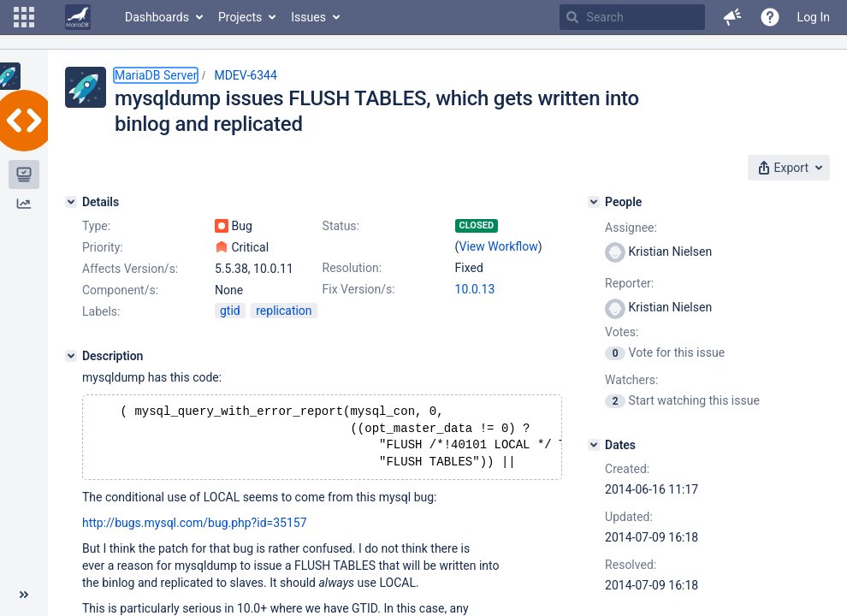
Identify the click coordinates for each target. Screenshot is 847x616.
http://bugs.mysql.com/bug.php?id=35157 (195, 530)
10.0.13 (475, 289)
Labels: (101, 311)
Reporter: (629, 283)
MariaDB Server (156, 75)
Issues (308, 17)
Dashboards (157, 17)
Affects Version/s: (130, 269)
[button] (24, 17)
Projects (240, 17)
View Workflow (499, 246)
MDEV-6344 (245, 75)
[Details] (71, 202)
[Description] (71, 356)
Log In (814, 17)
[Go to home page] (78, 17)
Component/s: (120, 290)
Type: (96, 226)
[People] (594, 202)
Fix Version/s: (359, 289)
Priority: (103, 247)
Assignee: (631, 228)
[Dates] (594, 445)
